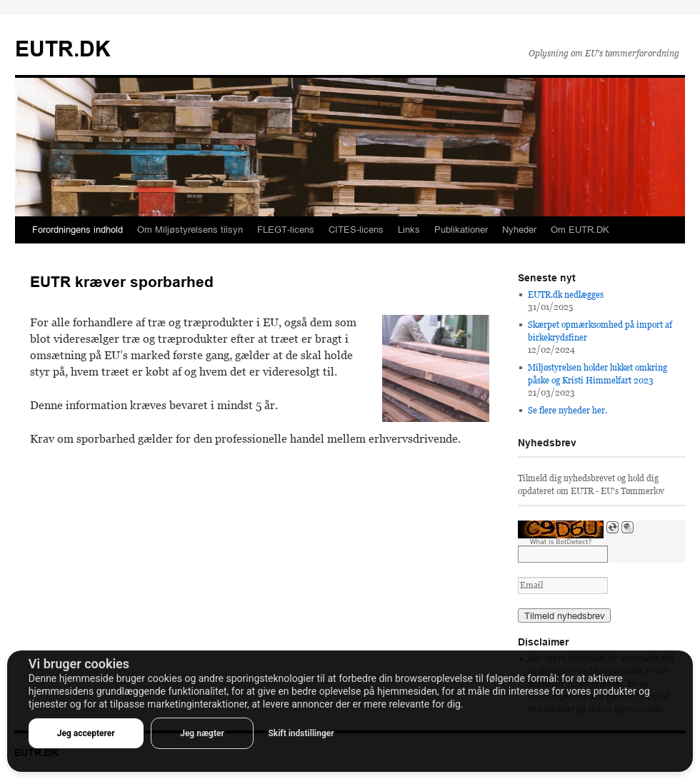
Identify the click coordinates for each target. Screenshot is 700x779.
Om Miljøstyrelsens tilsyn (190, 230)
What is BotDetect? (561, 542)
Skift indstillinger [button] (301, 733)
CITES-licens (356, 230)
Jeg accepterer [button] (86, 733)
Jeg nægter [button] (202, 733)
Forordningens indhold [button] (77, 230)
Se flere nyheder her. (567, 411)
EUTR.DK (63, 49)
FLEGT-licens (286, 230)
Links (409, 230)
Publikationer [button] (461, 230)
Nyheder (519, 230)
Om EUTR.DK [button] (580, 230)
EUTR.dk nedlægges (566, 295)
